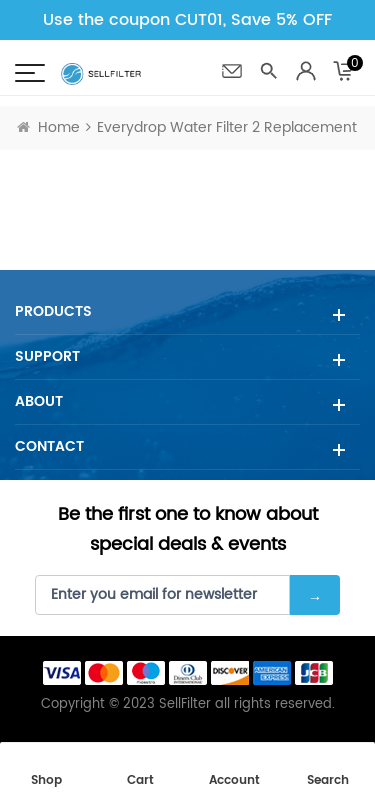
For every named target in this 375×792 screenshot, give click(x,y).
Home (48, 127)
